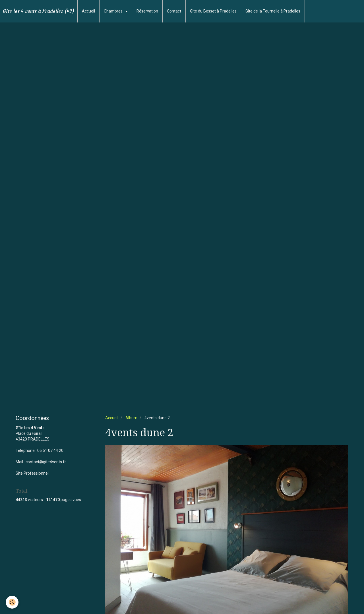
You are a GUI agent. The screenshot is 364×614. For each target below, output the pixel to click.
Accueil (88, 11)
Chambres (114, 11)
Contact (174, 11)
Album (131, 418)
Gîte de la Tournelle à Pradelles (273, 11)
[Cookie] (12, 602)
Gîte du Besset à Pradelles (213, 11)
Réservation (147, 11)
